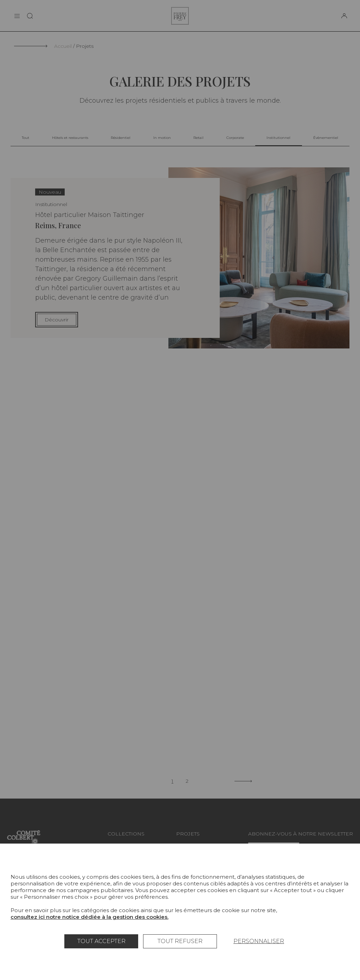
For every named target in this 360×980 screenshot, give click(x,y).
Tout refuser (180, 941)
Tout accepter (101, 941)
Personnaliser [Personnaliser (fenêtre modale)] (259, 941)
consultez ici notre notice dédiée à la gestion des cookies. (89, 917)
